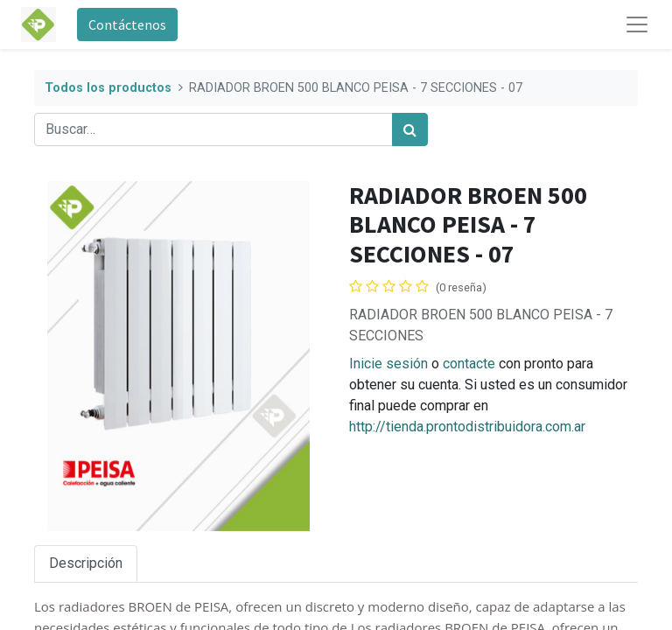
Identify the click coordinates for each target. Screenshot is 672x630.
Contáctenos (127, 24)
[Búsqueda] (410, 129)
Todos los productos (108, 88)
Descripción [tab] (86, 563)
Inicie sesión (388, 364)
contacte (469, 364)
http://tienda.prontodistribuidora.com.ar (467, 427)
